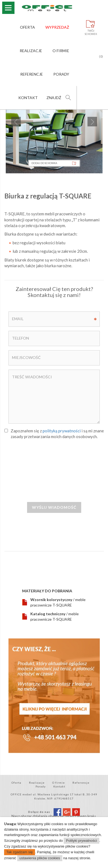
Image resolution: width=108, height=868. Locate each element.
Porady (61, 74)
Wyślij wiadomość (54, 507)
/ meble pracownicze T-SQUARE (58, 602)
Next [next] (92, 122)
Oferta (27, 27)
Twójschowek (91, 32)
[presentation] (54, 473)
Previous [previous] (16, 122)
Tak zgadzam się (20, 852)
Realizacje (31, 51)
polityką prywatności (62, 431)
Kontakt (28, 98)
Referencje (32, 74)
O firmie (61, 51)
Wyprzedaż (57, 27)
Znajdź (54, 98)
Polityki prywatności (81, 841)
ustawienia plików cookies (40, 858)
